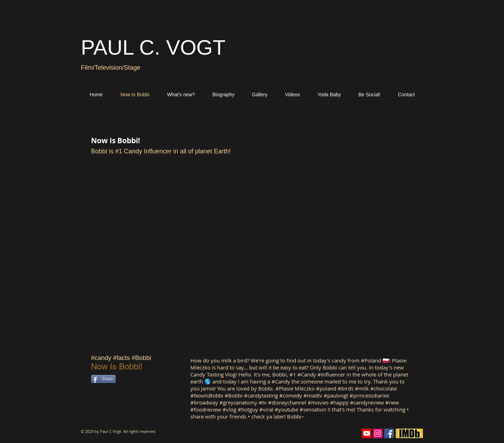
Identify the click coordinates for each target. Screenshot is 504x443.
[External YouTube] (252, 258)
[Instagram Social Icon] (378, 433)
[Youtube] (367, 433)
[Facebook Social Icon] (389, 433)
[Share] (103, 379)
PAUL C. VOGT (153, 47)
